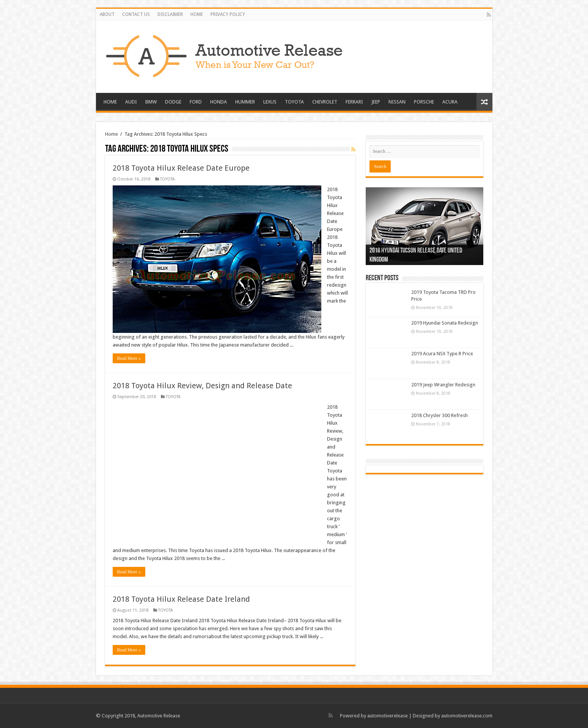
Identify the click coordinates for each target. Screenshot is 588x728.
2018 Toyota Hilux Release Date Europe (181, 168)
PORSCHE (424, 102)
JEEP (376, 102)
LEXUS (270, 102)
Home (112, 134)
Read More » (129, 358)
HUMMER (245, 102)
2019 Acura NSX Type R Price (442, 354)
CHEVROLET (325, 102)
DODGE (173, 102)
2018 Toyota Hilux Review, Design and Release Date (202, 386)
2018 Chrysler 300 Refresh (439, 415)
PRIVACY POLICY (228, 14)
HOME (197, 14)
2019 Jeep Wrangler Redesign (443, 385)
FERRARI (354, 102)
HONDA (219, 102)
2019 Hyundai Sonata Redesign (445, 323)
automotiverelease (388, 716)
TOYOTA (294, 102)
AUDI (131, 102)
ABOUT (107, 14)
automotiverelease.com (467, 716)
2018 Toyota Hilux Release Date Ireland (181, 599)
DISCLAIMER (170, 14)
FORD (196, 102)
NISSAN (397, 102)
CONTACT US (136, 14)
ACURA (450, 102)
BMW (151, 102)
